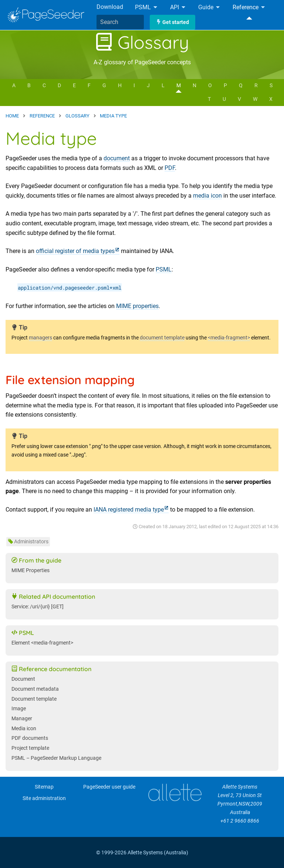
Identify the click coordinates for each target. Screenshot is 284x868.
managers (40, 338)
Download (110, 7)
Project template (30, 748)
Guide (209, 8)
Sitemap (44, 787)
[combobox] (120, 22)
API (178, 8)
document (117, 158)
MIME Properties (31, 570)
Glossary (142, 42)
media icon (207, 196)
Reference (249, 8)
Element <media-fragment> (42, 643)
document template (162, 338)
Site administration (44, 798)
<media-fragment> (229, 338)
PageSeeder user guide (109, 787)
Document (23, 679)
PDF (170, 168)
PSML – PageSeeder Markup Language (56, 758)
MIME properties (137, 306)
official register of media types (75, 251)
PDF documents (30, 738)
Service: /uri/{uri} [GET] (38, 607)
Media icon (24, 729)
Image (19, 709)
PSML (147, 8)
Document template (34, 699)
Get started (173, 22)
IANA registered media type (129, 510)
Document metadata (35, 689)
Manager (22, 719)
